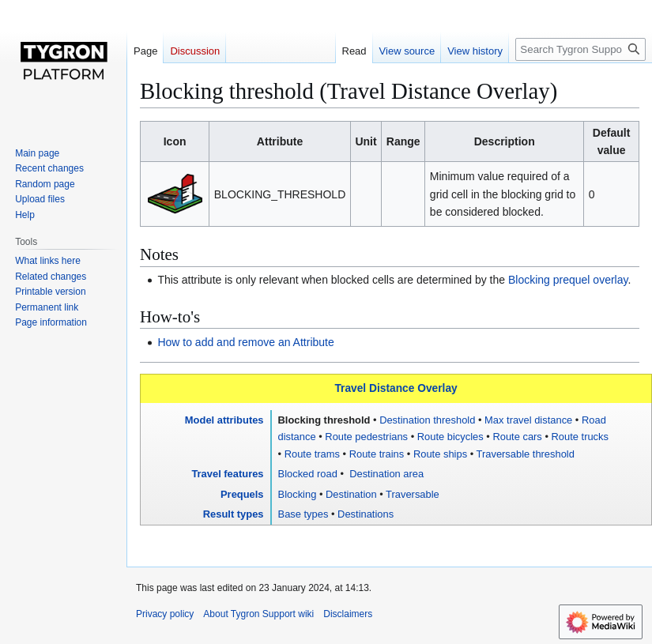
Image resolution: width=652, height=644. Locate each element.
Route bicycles (450, 437)
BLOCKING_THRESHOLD (280, 194)
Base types (303, 514)
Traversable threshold (526, 454)
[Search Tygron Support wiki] (580, 49)
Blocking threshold (324, 420)
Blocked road (308, 474)
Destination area (386, 474)
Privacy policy (165, 614)
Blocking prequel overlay (568, 280)
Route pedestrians (366, 437)
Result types (234, 514)
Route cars (517, 437)
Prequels (242, 494)
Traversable (413, 494)
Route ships (440, 454)
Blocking (298, 494)
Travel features (227, 474)
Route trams (312, 454)
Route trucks (580, 437)
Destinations (366, 514)
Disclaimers (348, 614)
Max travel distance (528, 420)
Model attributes (224, 420)
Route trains (377, 454)
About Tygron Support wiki (258, 614)
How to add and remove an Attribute (245, 342)
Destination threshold (427, 420)
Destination (351, 494)
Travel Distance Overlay (396, 388)
